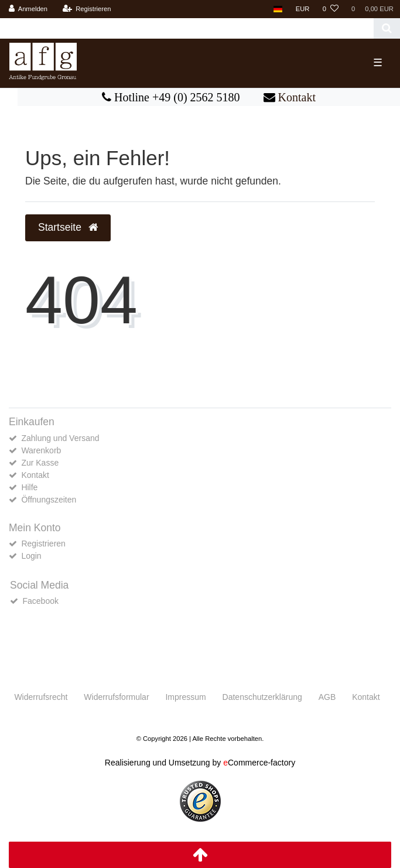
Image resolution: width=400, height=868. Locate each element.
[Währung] (303, 9)
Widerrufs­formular (116, 697)
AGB (327, 697)
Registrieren (43, 544)
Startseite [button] (68, 227)
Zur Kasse (40, 463)
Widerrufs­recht (41, 697)
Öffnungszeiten (49, 500)
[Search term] (187, 28)
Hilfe (29, 487)
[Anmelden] (28, 9)
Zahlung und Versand (60, 438)
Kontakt (297, 97)
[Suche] (387, 28)
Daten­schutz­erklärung (262, 697)
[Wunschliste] (331, 9)
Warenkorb (41, 450)
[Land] (278, 9)
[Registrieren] (86, 9)
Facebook (40, 601)
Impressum (185, 697)
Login (31, 556)
